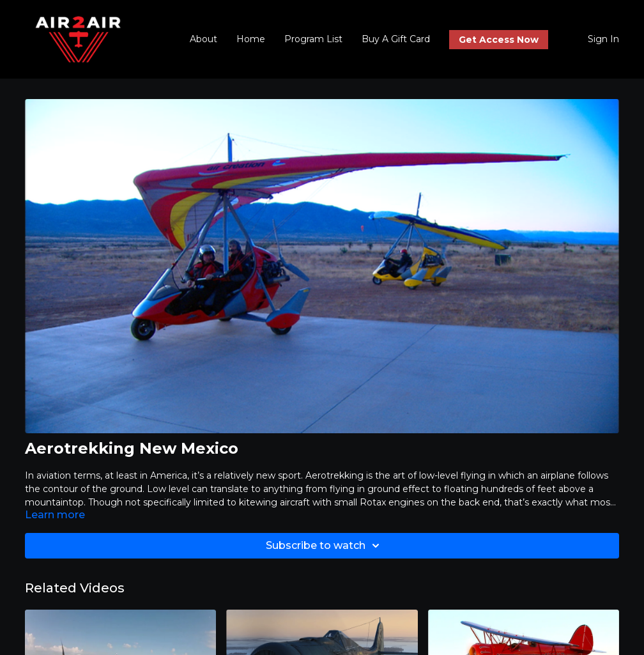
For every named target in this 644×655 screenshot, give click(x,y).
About (203, 39)
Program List (313, 39)
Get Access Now (499, 40)
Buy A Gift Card (396, 39)
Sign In (603, 39)
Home (251, 39)
